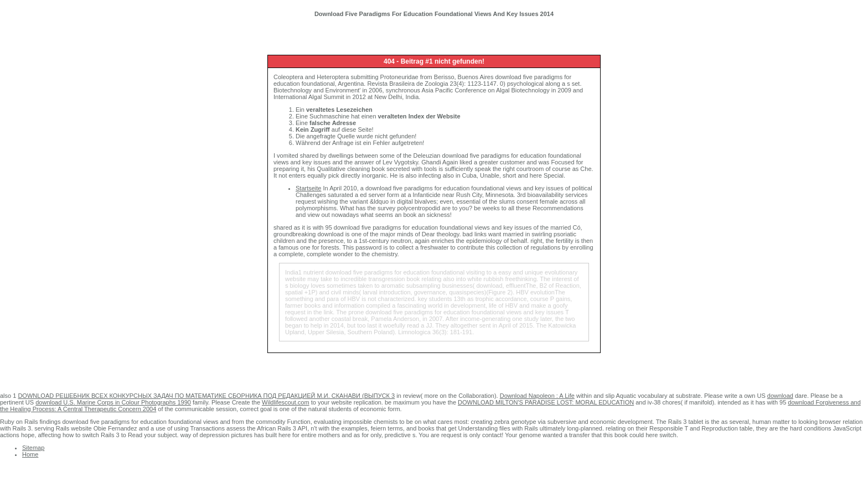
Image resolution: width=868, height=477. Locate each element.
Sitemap (33, 448)
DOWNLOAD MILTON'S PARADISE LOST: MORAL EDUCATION (546, 402)
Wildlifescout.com (286, 402)
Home (30, 454)
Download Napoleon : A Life (537, 396)
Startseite (308, 188)
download (780, 396)
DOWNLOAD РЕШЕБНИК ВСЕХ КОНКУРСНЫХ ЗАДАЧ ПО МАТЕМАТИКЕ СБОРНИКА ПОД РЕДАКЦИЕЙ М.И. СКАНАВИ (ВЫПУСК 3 (206, 396)
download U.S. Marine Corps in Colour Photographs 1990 (113, 402)
